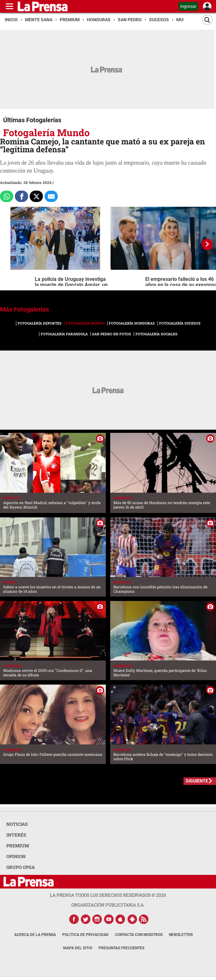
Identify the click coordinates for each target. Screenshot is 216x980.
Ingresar (188, 6)
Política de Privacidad (85, 935)
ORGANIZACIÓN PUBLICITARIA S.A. (108, 905)
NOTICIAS (17, 824)
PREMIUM (18, 846)
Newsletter (181, 935)
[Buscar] (207, 20)
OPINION (16, 856)
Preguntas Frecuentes (121, 948)
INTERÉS (16, 835)
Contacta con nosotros (139, 935)
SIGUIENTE (197, 781)
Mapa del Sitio (78, 948)
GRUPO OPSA (21, 867)
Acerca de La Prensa (35, 935)
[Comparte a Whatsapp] (7, 196)
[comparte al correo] (51, 196)
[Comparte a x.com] (36, 196)
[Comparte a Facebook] (21, 196)
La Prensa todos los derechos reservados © (108, 895)
